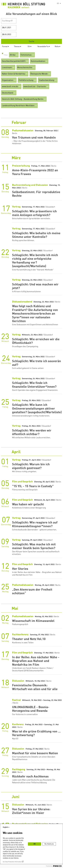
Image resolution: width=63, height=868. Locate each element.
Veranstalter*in (43, 47)
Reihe (57, 47)
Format (5, 47)
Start (4, 28)
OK (35, 844)
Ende (4, 35)
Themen (17, 47)
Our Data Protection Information (12, 862)
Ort (29, 47)
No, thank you (49, 844)
